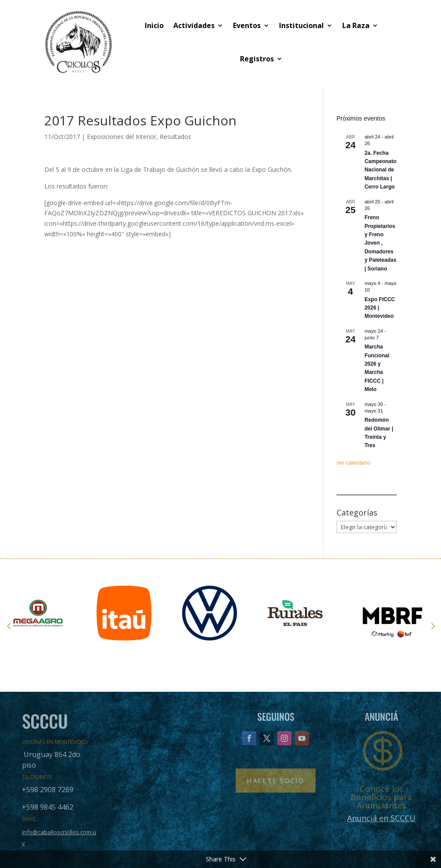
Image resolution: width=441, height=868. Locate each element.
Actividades (194, 25)
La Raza (356, 25)
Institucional (301, 25)
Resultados (176, 137)
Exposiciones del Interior (122, 137)
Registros (257, 59)
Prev (9, 626)
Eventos (247, 25)
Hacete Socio (276, 780)
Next (432, 626)
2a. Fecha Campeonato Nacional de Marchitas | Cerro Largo (381, 170)
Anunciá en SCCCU (381, 818)
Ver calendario (353, 463)
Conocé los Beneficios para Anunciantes (381, 797)
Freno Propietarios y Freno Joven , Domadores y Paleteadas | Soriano (381, 243)
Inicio (154, 25)
